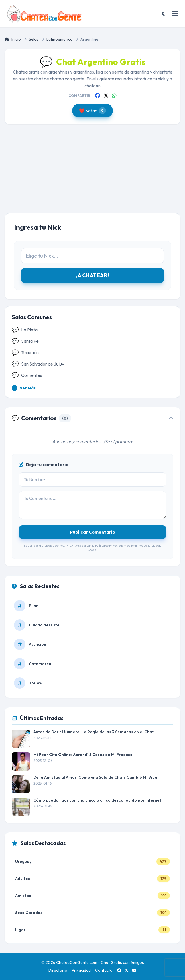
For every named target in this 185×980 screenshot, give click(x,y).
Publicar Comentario (92, 532)
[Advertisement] (92, 173)
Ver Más (24, 388)
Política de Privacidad (109, 546)
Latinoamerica (59, 39)
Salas (34, 39)
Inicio (13, 39)
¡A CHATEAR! (93, 275)
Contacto (104, 970)
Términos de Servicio (144, 546)
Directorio (58, 970)
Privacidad (81, 970)
